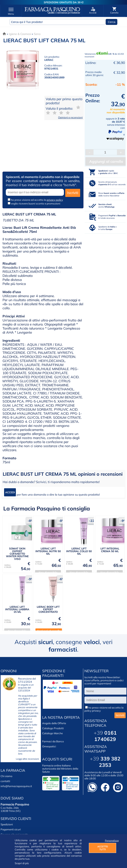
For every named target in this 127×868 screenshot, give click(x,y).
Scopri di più (22, 863)
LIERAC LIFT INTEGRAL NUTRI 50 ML (48, 551)
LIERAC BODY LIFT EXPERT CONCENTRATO (48, 609)
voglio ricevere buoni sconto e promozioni (36, 203)
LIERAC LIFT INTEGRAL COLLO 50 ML (79, 551)
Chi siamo (6, 776)
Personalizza (111, 840)
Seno (37, 34)
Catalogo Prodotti (53, 728)
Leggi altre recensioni (27, 759)
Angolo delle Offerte (54, 723)
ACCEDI (10, 492)
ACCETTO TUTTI (103, 848)
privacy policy (55, 200)
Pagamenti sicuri (11, 829)
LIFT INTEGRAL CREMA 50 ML (110, 550)
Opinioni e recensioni (70, 117)
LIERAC (49, 60)
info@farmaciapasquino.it (16, 786)
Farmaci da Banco (53, 741)
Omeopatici (49, 746)
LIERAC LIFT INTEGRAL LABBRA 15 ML (17, 609)
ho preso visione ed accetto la (37, 200)
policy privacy (93, 711)
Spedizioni (7, 824)
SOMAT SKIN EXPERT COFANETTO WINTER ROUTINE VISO (17, 554)
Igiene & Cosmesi (20, 34)
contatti (5, 781)
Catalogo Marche (52, 733)
